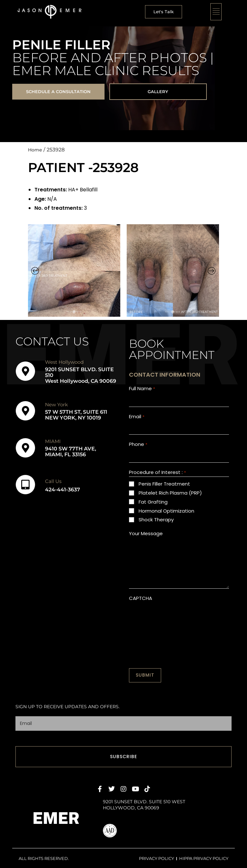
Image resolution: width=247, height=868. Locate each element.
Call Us (53, 482)
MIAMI (53, 443)
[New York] (25, 412)
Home (36, 151)
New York (56, 406)
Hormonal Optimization (166, 516)
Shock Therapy (156, 525)
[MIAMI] (25, 449)
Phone (138, 449)
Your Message (146, 539)
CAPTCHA (141, 604)
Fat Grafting (153, 508)
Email (137, 419)
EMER (56, 817)
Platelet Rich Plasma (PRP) (170, 499)
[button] (163, 12)
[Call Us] (25, 486)
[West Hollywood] (25, 372)
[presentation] (178, 623)
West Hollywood (64, 363)
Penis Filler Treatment (164, 490)
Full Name (142, 390)
